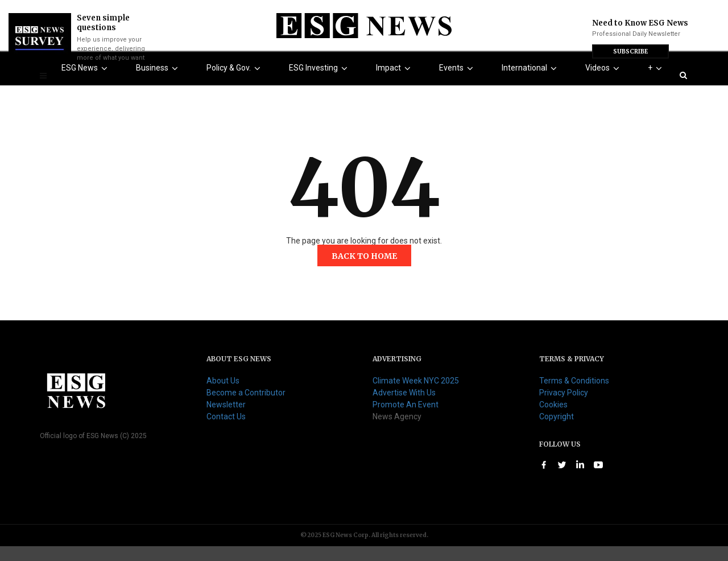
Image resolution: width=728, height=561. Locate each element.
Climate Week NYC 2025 (416, 395)
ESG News (87, 83)
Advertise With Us (404, 407)
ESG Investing (320, 83)
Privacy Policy (564, 407)
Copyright (557, 431)
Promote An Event (406, 419)
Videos (605, 83)
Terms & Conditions (574, 395)
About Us (223, 395)
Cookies (553, 419)
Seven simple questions (103, 23)
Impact (396, 83)
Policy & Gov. (236, 83)
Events (458, 83)
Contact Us (226, 431)
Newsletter (226, 419)
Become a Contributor (246, 407)
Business (159, 83)
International (531, 83)
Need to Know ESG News (640, 23)
